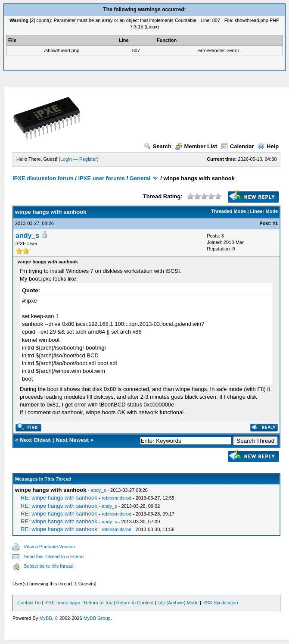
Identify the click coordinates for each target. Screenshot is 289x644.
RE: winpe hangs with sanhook (60, 498)
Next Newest (72, 440)
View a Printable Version (49, 547)
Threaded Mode (228, 211)
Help (268, 146)
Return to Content (135, 603)
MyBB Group (97, 618)
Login (66, 159)
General (140, 178)
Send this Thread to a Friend (54, 556)
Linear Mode (264, 211)
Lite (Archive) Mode (178, 603)
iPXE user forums (101, 178)
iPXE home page (62, 603)
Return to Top (98, 603)
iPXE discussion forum (43, 178)
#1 (275, 223)
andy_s (27, 236)
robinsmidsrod (117, 498)
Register (88, 159)
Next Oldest (35, 440)
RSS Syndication (220, 603)
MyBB (45, 618)
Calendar (238, 146)
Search (158, 146)
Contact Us (29, 603)
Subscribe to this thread (49, 566)
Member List (196, 146)
